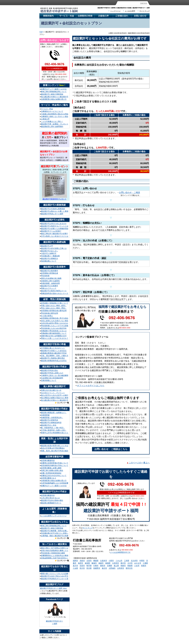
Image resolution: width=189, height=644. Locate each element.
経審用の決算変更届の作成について (55, 463)
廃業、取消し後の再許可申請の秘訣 (55, 451)
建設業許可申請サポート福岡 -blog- (53, 588)
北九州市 (134, 561)
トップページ (115, 11)
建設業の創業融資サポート (51, 503)
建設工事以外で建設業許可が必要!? (54, 234)
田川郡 (89, 568)
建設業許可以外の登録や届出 (52, 500)
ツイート (144, 3)
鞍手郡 (89, 566)
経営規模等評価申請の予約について (55, 465)
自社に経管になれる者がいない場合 (55, 321)
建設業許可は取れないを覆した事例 (55, 211)
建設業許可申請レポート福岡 (52, 214)
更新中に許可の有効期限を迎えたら (55, 433)
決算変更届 (45, 415)
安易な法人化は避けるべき (51, 390)
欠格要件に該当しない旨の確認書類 (55, 375)
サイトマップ (145, 11)
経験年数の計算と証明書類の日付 (54, 336)
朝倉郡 (130, 566)
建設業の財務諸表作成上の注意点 (54, 361)
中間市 (142, 561)
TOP (41, 32)
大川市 (130, 563)
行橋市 (96, 566)
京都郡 (110, 566)
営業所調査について (49, 380)
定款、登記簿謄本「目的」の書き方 (55, 356)
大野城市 (112, 568)
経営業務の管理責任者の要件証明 (54, 311)
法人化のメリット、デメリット (53, 393)
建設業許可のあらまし (49, 251)
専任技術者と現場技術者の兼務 (53, 553)
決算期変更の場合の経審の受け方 (54, 99)
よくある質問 (130, 11)
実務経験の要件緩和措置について (54, 333)
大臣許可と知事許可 (49, 253)
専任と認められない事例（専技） (54, 308)
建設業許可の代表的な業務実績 (53, 209)
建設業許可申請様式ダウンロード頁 (55, 579)
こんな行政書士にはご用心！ (52, 121)
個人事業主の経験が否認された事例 (55, 398)
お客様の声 (45, 119)
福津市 (81, 563)
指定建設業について (49, 261)
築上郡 (116, 566)
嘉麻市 (101, 563)
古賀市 (89, 561)
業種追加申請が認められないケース (55, 293)
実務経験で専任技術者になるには (54, 331)
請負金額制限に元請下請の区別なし (55, 558)
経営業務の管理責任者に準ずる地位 (55, 318)
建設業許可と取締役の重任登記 (53, 358)
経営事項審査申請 (48, 460)
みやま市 (138, 563)
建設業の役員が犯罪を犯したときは (55, 446)
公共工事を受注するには (50, 498)
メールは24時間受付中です (120, 552)
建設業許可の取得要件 (49, 271)
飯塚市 (94, 563)
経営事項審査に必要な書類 (51, 468)
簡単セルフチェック (49, 288)
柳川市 (123, 563)
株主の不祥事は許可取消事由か (53, 448)
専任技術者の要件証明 (49, 313)
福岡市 (75, 561)
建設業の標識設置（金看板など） (54, 413)
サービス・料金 (47, 109)
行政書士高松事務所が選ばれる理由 (55, 114)
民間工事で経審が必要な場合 (52, 470)
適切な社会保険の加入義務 (51, 278)
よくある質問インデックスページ (54, 516)
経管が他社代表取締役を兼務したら (55, 550)
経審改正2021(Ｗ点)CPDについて (54, 476)
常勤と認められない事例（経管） (54, 306)
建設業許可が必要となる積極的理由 (55, 229)
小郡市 (111, 561)
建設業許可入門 (47, 246)
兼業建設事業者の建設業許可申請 (54, 353)
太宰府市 (121, 568)
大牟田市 (115, 563)
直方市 (75, 566)
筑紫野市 (97, 568)
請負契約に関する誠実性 (50, 281)
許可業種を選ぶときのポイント (53, 348)
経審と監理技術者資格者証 (51, 473)
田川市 (82, 568)
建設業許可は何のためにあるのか (54, 224)
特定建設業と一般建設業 (50, 256)
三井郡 (127, 561)
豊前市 (103, 566)
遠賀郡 (87, 563)
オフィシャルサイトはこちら (91, 386)
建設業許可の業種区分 (49, 258)
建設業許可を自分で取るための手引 (55, 576)
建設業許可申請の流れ (49, 370)
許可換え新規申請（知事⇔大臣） (54, 430)
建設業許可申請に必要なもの (52, 373)
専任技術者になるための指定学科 (54, 328)
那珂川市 (129, 568)
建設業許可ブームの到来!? (51, 231)
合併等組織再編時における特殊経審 (55, 483)
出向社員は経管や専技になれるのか (55, 323)
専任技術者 (45, 276)
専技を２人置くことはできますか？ (55, 338)
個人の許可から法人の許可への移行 (55, 395)
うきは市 (119, 561)
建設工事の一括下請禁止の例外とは (55, 548)
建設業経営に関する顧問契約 (52, 126)
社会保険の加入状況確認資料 (52, 378)
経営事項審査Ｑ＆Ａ (49, 478)
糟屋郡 (96, 561)
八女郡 (75, 568)
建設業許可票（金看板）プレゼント (55, 124)
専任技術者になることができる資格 (55, 326)
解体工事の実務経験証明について (54, 92)
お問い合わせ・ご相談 (130, 192)
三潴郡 (145, 563)
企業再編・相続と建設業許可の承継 (55, 536)
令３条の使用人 (47, 316)
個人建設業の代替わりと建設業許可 (55, 97)
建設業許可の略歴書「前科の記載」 (55, 531)
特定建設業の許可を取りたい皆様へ (55, 533)
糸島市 (82, 561)
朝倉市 (123, 566)
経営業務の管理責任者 (49, 273)
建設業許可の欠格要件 (49, 286)
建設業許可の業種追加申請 (51, 423)
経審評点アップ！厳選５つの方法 (54, 89)
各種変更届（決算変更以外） (52, 418)
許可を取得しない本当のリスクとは (55, 236)
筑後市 (144, 566)
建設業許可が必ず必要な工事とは (54, 248)
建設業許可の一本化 (49, 425)
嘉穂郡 (108, 563)
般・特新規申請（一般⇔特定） (53, 428)
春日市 (104, 568)
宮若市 (82, 566)
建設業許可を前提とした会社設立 (54, 351)
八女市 (137, 566)
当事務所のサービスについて (52, 111)
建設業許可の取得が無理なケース (54, 291)
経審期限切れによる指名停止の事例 (55, 555)
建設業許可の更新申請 (49, 420)
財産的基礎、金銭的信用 (50, 283)
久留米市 (104, 561)
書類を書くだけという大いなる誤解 (55, 574)
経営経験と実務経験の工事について (55, 303)
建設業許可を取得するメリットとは (55, 226)
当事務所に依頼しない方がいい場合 (55, 116)
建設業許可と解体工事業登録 (52, 94)
